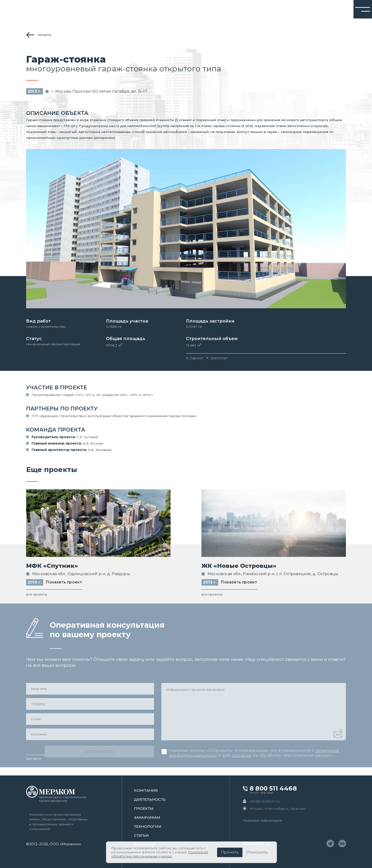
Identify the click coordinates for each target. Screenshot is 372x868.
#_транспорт (217, 361)
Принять (230, 852)
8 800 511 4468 (273, 788)
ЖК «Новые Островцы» (239, 570)
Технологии (148, 826)
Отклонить (257, 852)
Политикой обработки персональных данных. (160, 854)
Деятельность (150, 799)
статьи (141, 835)
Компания (146, 790)
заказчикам (147, 817)
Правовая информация (262, 820)
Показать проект (64, 586)
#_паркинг (195, 361)
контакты (34, 766)
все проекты (37, 598)
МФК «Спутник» (52, 570)
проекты (44, 35)
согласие (242, 761)
